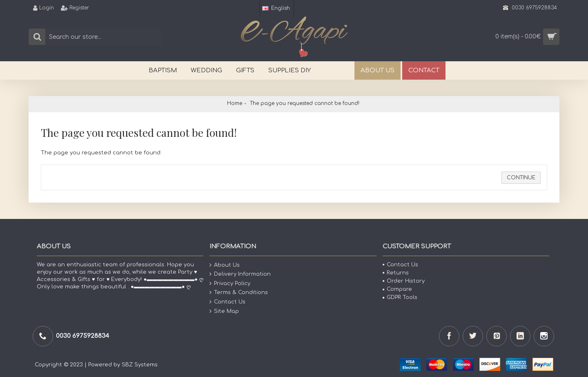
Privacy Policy (230, 284)
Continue (521, 178)
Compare (397, 289)
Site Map (224, 311)
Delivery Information (240, 274)
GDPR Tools (400, 297)
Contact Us (227, 302)
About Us (225, 265)
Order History (404, 281)
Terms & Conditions (239, 293)
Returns (396, 273)
